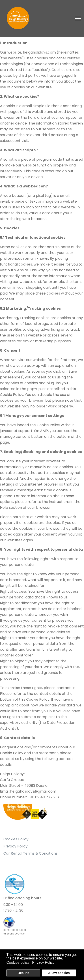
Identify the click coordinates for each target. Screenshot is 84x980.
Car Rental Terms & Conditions (30, 853)
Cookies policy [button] (18, 962)
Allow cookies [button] (59, 973)
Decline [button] (23, 973)
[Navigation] (78, 19)
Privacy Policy (15, 846)
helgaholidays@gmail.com (33, 791)
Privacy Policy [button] (43, 962)
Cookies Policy (16, 839)
